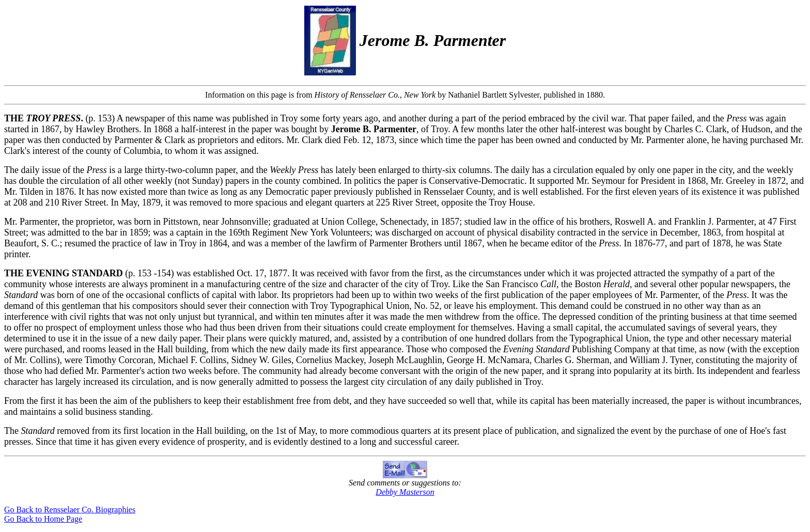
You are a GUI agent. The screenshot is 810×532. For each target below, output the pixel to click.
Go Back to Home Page (43, 519)
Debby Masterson (405, 492)
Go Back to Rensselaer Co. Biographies (70, 510)
